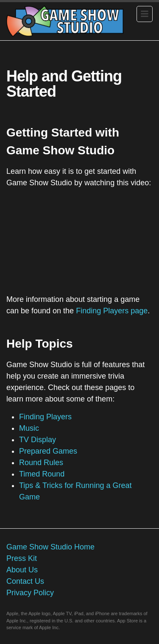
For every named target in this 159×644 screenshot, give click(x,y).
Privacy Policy (30, 593)
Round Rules (41, 463)
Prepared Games (48, 451)
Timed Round (42, 474)
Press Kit (22, 558)
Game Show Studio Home (50, 547)
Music (29, 428)
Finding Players (45, 417)
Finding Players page (112, 311)
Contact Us (25, 581)
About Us (22, 570)
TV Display (38, 440)
